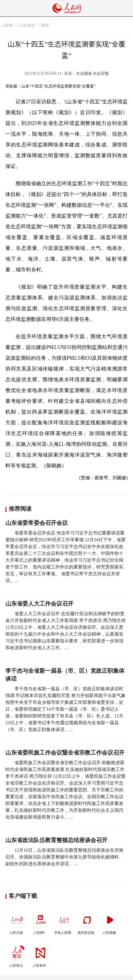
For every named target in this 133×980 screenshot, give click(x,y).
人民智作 (40, 955)
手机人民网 (64, 922)
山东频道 (27, 25)
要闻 (45, 25)
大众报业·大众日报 (92, 73)
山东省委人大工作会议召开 (39, 604)
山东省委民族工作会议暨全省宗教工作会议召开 (65, 753)
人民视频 (110, 922)
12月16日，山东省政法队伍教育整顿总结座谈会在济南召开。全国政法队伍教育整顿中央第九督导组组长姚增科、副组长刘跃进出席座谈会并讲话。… (64, 857)
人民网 (7, 25)
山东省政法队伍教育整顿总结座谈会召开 (56, 840)
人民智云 (17, 955)
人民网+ (40, 922)
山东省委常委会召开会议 (37, 523)
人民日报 (17, 922)
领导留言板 (87, 922)
